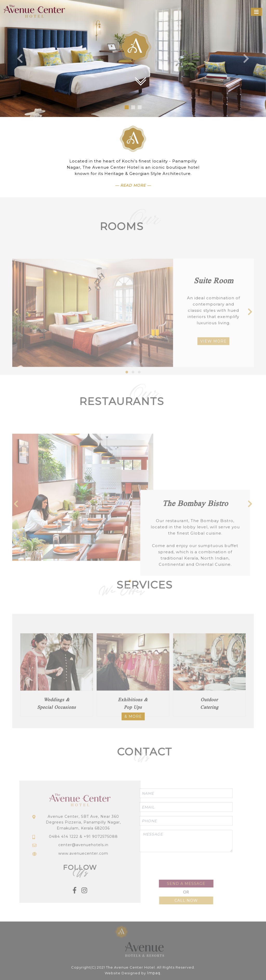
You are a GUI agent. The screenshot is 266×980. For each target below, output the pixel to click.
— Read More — (133, 185)
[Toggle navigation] (256, 12)
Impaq (154, 973)
